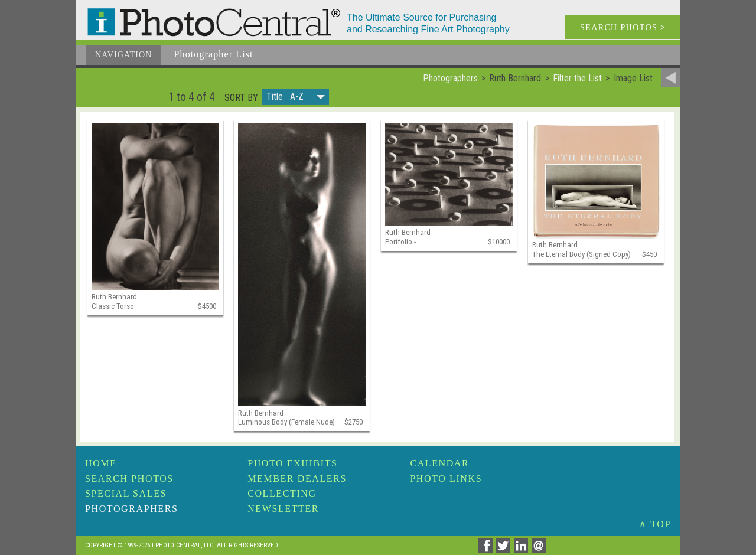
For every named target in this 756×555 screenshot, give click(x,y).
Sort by (241, 98)
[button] (295, 97)
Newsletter (283, 509)
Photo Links (446, 479)
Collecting (282, 493)
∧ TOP (655, 524)
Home (101, 463)
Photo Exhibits (292, 463)
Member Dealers (297, 479)
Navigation (124, 55)
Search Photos (129, 479)
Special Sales (126, 493)
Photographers (131, 509)
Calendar (439, 463)
